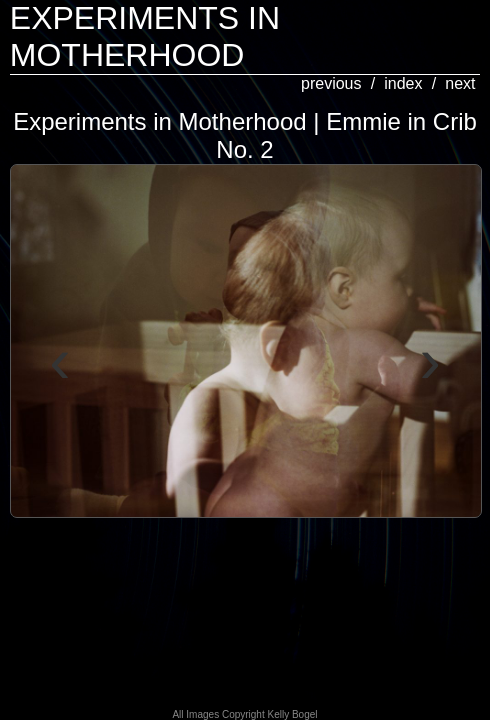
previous (331, 83)
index (403, 83)
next (460, 83)
